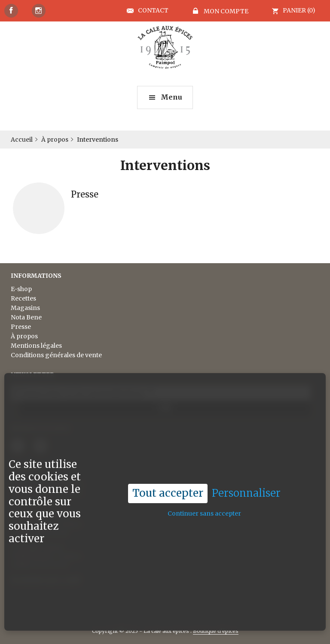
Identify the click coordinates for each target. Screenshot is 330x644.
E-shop (21, 289)
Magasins (25, 308)
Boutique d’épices (216, 631)
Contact (153, 11)
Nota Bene (26, 317)
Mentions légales (36, 346)
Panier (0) (299, 11)
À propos (24, 336)
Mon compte (225, 11)
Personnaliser (246, 479)
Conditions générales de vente (56, 355)
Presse (21, 327)
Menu (171, 97)
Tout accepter (168, 478)
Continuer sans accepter (204, 499)
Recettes (23, 298)
